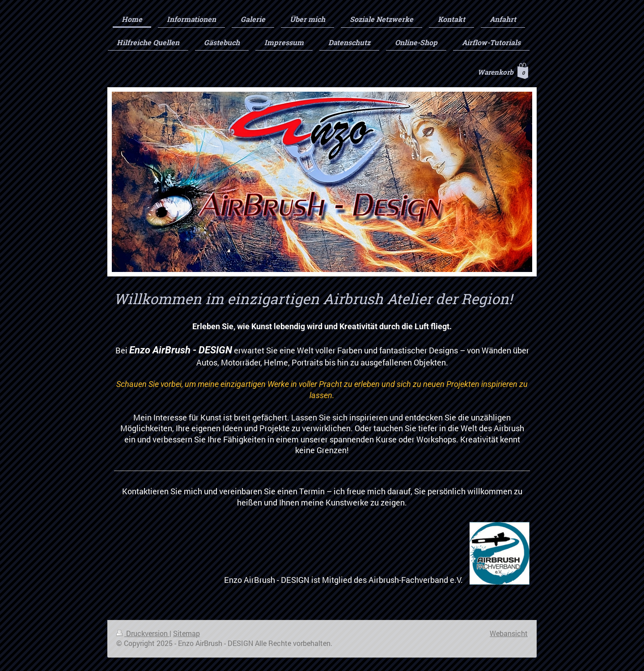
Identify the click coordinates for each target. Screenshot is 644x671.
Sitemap (186, 633)
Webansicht (509, 633)
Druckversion (143, 633)
